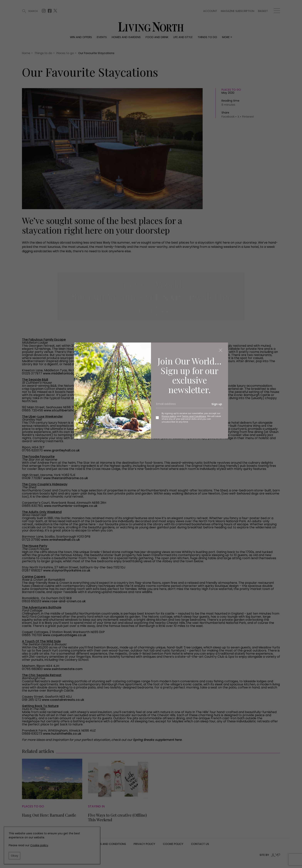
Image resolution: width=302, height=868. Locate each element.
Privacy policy (169, 416)
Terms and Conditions (194, 416)
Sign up (217, 404)
